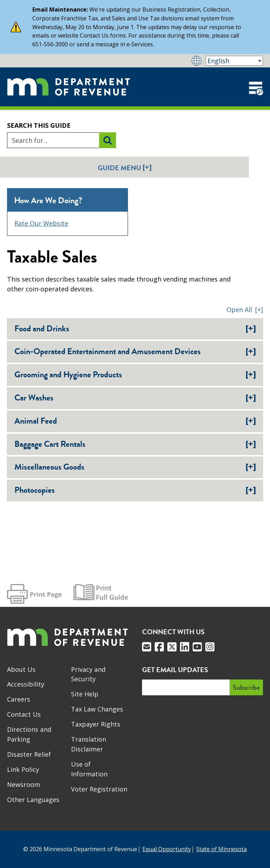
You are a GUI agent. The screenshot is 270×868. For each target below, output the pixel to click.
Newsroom (24, 784)
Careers (19, 699)
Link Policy (23, 769)
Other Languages (33, 800)
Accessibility (26, 684)
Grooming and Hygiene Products (135, 375)
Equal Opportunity (167, 849)
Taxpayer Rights (96, 724)
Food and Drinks (135, 329)
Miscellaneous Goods (135, 467)
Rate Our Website (41, 223)
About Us (21, 669)
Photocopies (135, 490)
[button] (245, 310)
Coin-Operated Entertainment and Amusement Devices (135, 351)
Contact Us (24, 714)
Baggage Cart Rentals (135, 444)
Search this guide (39, 125)
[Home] (69, 87)
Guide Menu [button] (125, 168)
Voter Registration (99, 789)
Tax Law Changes (97, 709)
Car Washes (135, 398)
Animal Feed (135, 421)
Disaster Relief (29, 754)
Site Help (85, 694)
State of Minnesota (221, 849)
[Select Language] (234, 61)
